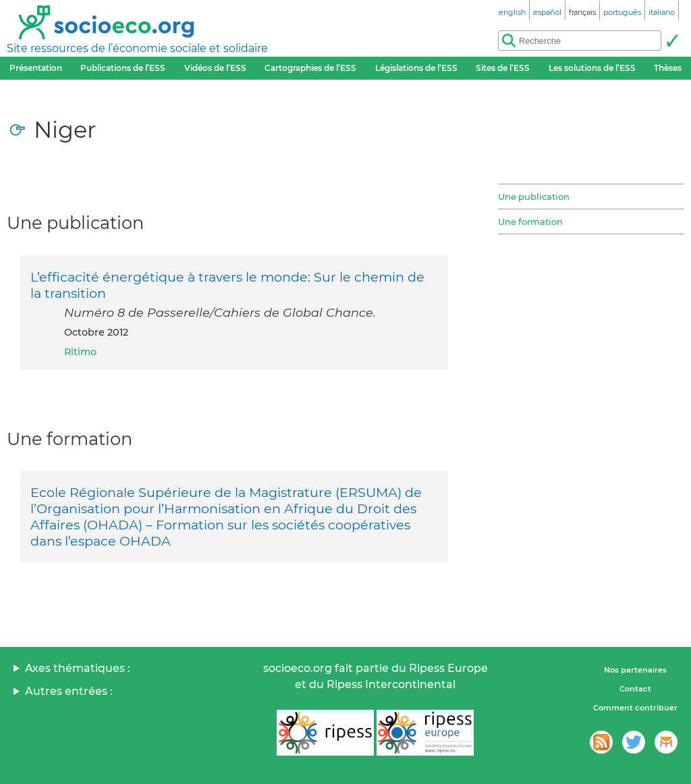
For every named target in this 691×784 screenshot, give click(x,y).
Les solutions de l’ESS (592, 68)
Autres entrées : (69, 691)
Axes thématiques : (78, 668)
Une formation (530, 221)
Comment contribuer (635, 708)
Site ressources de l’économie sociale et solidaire (137, 48)
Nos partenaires (635, 670)
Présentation (36, 68)
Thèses (668, 68)
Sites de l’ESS (503, 68)
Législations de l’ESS (416, 68)
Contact (635, 689)
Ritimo (80, 352)
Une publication (534, 197)
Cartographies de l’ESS (310, 68)
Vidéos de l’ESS (215, 68)
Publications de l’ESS (123, 68)
